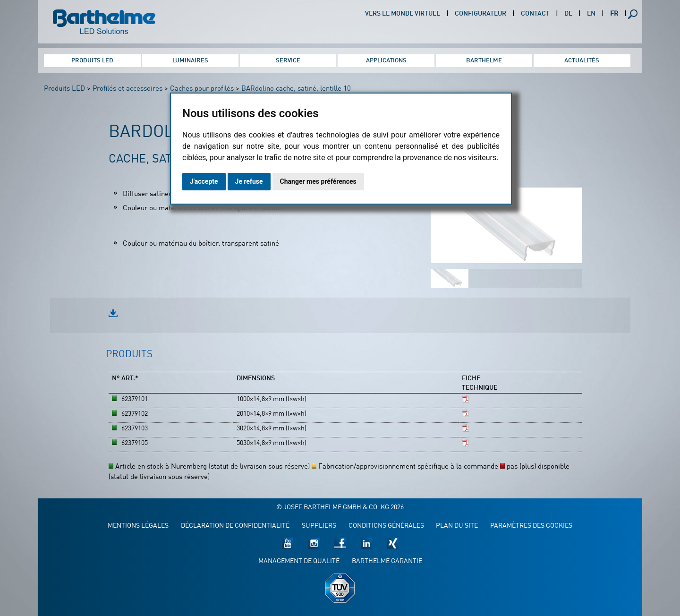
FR (614, 14)
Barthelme (484, 61)
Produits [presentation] (129, 355)
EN (591, 14)
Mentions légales (138, 526)
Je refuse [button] (249, 181)
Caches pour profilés (202, 89)
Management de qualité (299, 561)
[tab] (129, 360)
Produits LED (92, 61)
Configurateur (480, 14)
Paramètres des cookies (531, 526)
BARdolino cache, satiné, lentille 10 (296, 89)
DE (568, 14)
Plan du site (457, 526)
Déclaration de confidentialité (235, 526)
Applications (386, 61)
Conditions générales (386, 526)
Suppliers (319, 526)
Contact (535, 14)
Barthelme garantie (387, 561)
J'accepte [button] (204, 181)
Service (288, 61)
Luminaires (190, 61)
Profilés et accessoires (127, 89)
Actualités (582, 61)
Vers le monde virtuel (403, 14)
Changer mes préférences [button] (318, 181)
